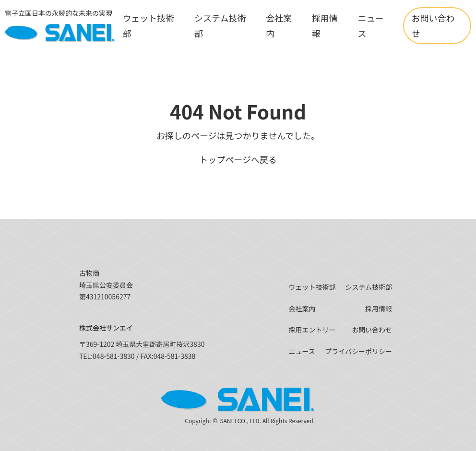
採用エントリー (312, 330)
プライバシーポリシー (358, 351)
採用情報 (379, 309)
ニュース (302, 351)
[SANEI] (60, 25)
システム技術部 (369, 287)
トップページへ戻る (238, 159)
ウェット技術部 (312, 287)
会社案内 (302, 309)
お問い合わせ (433, 25)
